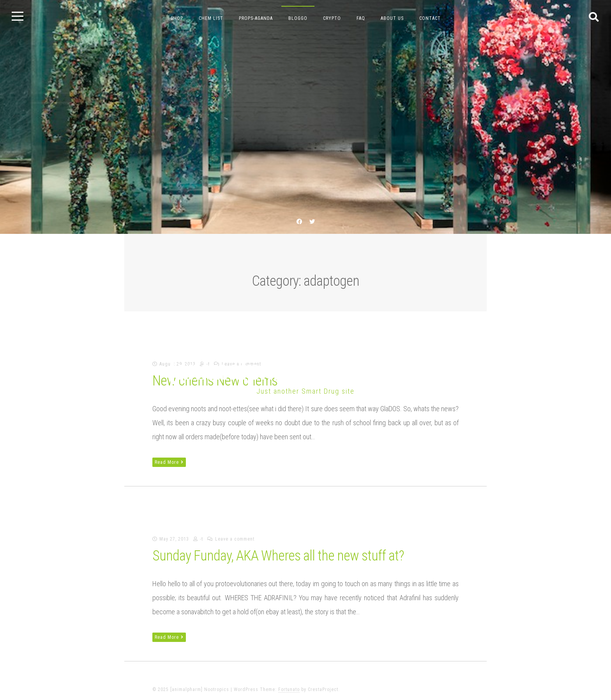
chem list (211, 18)
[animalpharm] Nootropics (305, 370)
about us (392, 18)
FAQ (361, 18)
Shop (177, 18)
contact (430, 18)
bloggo (298, 18)
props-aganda (256, 18)
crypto (332, 18)
